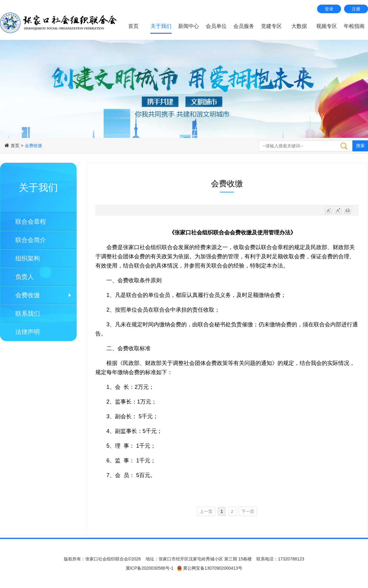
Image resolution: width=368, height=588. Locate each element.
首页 (133, 26)
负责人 (25, 277)
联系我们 (28, 313)
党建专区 (271, 26)
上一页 (206, 511)
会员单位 (216, 26)
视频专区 (327, 26)
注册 (356, 9)
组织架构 (28, 258)
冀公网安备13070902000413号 (212, 568)
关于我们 (161, 26)
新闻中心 (189, 26)
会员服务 (244, 26)
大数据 (299, 26)
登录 (329, 9)
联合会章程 (31, 222)
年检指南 (354, 26)
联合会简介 (31, 240)
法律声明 (28, 332)
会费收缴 (28, 295)
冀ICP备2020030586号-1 (150, 568)
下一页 (248, 511)
